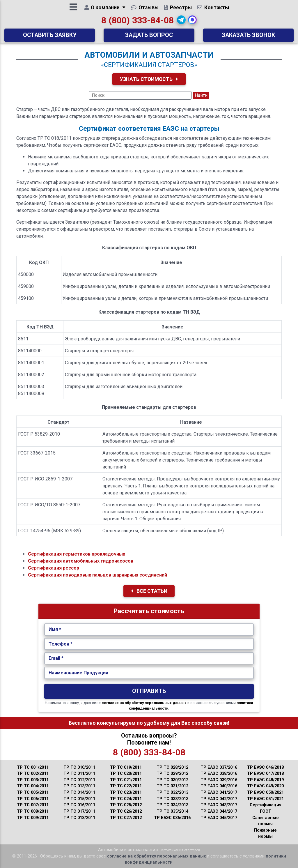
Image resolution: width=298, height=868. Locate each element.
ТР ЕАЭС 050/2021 (265, 792)
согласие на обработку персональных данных (144, 703)
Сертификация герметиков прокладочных (77, 554)
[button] (182, 22)
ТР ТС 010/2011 (79, 767)
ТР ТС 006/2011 (33, 799)
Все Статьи (149, 591)
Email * (56, 658)
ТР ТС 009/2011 (33, 818)
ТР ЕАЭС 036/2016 (172, 818)
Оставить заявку (50, 37)
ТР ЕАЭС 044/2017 (219, 811)
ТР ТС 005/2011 (33, 792)
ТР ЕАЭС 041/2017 (219, 792)
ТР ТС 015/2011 (79, 799)
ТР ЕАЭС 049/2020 (265, 786)
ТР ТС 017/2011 (79, 811)
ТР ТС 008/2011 (33, 811)
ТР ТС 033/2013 (172, 799)
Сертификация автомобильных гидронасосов (81, 561)
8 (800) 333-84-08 (138, 22)
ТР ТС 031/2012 (172, 786)
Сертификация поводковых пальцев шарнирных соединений (97, 575)
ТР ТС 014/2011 (79, 792)
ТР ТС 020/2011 (126, 774)
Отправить (149, 691)
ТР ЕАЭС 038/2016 (219, 774)
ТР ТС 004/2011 (33, 786)
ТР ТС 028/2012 (172, 767)
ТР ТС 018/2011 (79, 818)
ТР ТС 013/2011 (79, 786)
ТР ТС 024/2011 (126, 799)
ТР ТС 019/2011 (126, 767)
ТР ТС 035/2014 (172, 811)
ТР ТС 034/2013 (172, 805)
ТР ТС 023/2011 (126, 792)
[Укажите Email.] (149, 658)
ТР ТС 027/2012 (126, 818)
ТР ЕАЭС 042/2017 (219, 799)
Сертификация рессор (54, 568)
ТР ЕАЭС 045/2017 (219, 818)
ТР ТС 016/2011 (79, 805)
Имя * (55, 629)
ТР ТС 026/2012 (126, 811)
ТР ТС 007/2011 (33, 805)
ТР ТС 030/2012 (172, 780)
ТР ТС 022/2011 (126, 786)
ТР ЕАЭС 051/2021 (265, 799)
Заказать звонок (248, 37)
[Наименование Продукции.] (149, 673)
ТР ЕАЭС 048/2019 (265, 780)
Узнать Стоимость (149, 79)
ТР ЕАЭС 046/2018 (265, 767)
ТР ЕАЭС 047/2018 (265, 774)
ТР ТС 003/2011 (33, 780)
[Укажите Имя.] (149, 630)
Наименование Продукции (78, 673)
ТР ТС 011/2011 (79, 774)
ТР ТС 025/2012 (126, 805)
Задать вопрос (149, 37)
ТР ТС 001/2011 (33, 767)
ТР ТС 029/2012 (172, 774)
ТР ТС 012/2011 (79, 780)
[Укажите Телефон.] (149, 644)
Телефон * (61, 644)
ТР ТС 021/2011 (126, 780)
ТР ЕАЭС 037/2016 (219, 767)
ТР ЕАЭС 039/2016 (219, 780)
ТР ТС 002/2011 (33, 774)
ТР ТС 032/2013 (172, 792)
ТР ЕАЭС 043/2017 (219, 805)
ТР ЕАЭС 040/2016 (219, 786)
